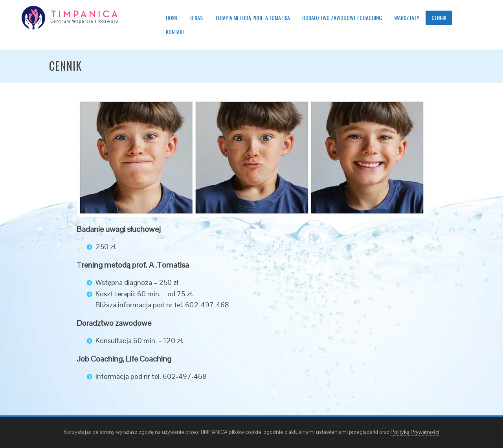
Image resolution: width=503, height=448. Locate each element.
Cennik (439, 17)
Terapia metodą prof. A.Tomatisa (252, 17)
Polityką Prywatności (415, 432)
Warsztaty (407, 17)
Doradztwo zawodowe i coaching (342, 17)
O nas (196, 17)
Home (172, 17)
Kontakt (175, 32)
